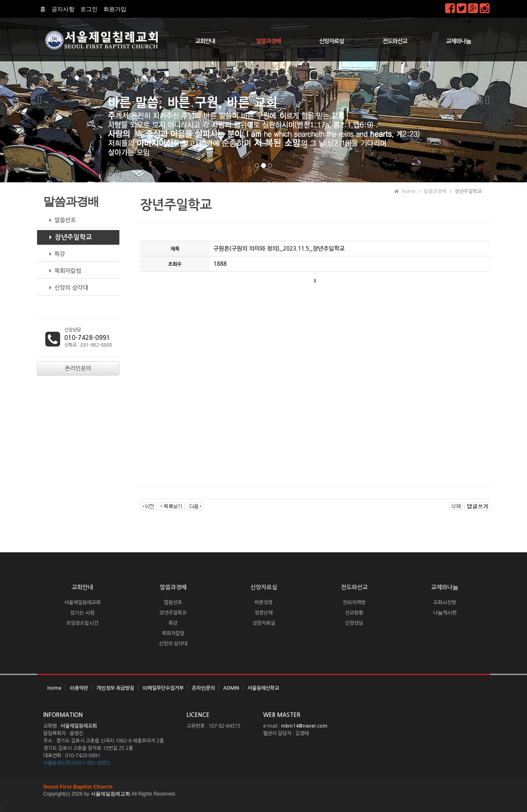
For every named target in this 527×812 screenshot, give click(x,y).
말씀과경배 (268, 41)
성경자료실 (264, 623)
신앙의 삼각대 (66, 288)
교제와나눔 (458, 41)
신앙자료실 (331, 41)
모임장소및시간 (82, 623)
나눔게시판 (445, 613)
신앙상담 (354, 623)
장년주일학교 (68, 237)
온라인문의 (203, 688)
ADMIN (231, 688)
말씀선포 (59, 220)
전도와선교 (395, 41)
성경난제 (263, 613)
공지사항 (63, 9)
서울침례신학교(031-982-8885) (77, 763)
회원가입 (115, 9)
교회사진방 (445, 603)
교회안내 (205, 41)
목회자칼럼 (62, 271)
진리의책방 (354, 603)
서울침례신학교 (263, 688)
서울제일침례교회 (82, 603)
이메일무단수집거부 (163, 688)
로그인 (89, 9)
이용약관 (79, 688)
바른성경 (263, 603)
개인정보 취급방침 (115, 688)
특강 (54, 254)
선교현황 (354, 613)
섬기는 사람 (82, 613)
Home (54, 688)
